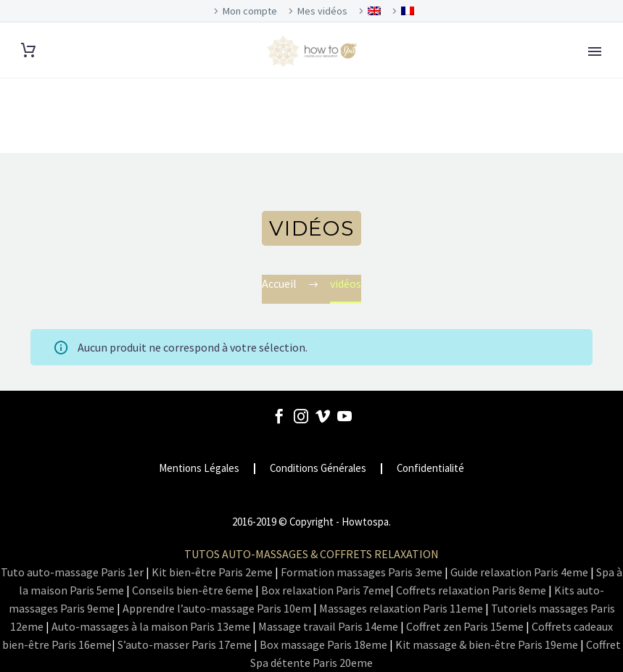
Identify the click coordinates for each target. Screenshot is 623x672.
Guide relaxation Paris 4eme (519, 572)
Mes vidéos (322, 11)
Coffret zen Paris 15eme (465, 626)
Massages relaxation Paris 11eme (401, 608)
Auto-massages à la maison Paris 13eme (151, 626)
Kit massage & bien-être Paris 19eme (487, 644)
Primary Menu (595, 51)
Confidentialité (430, 469)
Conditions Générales (318, 469)
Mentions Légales (199, 469)
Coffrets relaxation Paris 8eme (471, 590)
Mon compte (250, 11)
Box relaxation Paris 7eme (326, 590)
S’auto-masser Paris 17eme (185, 644)
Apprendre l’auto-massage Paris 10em (217, 608)
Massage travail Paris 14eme (328, 626)
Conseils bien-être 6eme (193, 590)
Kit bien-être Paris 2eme (212, 572)
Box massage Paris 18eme (323, 644)
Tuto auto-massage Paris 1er (72, 572)
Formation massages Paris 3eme (362, 572)
